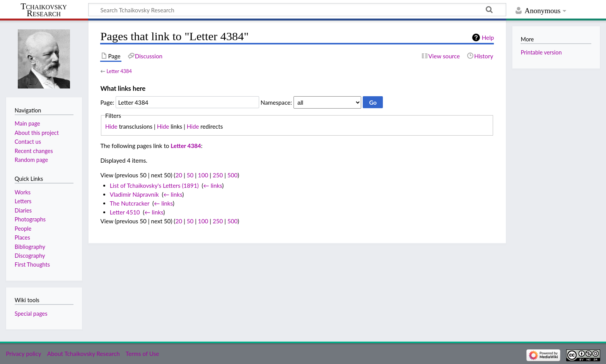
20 (179, 175)
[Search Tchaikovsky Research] (297, 10)
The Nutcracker (130, 203)
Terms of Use (142, 354)
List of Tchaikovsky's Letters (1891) (154, 185)
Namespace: (276, 102)
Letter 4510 (125, 212)
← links (213, 185)
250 (218, 175)
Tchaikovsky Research (44, 10)
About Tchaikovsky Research (84, 354)
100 (203, 175)
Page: (107, 102)
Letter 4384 (119, 71)
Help (488, 37)
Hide (111, 126)
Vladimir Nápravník (134, 194)
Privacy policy (23, 354)
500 (232, 175)
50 (190, 175)
